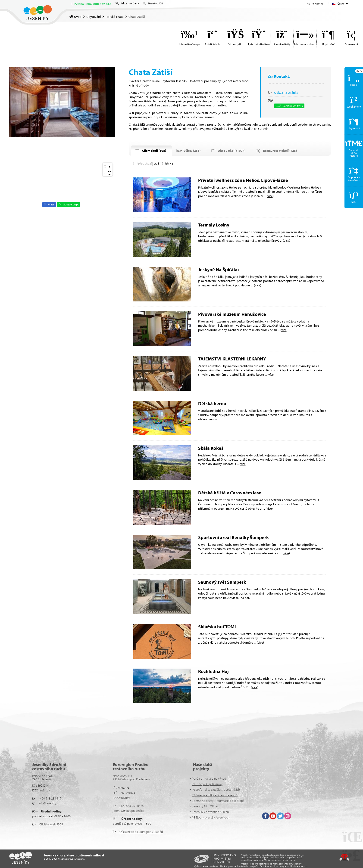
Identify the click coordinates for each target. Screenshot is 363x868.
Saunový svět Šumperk (222, 582)
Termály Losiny (214, 225)
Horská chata (115, 17)
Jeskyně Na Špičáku (219, 269)
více (270, 196)
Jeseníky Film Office (205, 806)
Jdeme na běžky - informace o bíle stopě (218, 801)
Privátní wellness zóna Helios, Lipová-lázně (243, 180)
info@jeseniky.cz (49, 803)
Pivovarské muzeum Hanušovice (232, 314)
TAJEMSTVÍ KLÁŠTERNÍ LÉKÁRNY (232, 359)
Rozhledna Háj (213, 671)
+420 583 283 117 (50, 798)
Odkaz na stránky (286, 93)
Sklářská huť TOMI (217, 627)
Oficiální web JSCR (51, 824)
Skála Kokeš (211, 448)
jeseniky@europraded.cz (128, 811)
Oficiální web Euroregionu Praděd (141, 832)
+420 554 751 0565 (131, 806)
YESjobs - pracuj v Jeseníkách (211, 817)
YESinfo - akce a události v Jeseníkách (216, 790)
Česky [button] (341, 4)
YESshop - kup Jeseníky (207, 784)
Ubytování (94, 17)
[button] (315, 4)
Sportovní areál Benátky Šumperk (233, 537)
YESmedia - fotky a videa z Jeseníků (215, 795)
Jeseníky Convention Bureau (211, 812)
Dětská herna (213, 403)
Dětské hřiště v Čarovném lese (230, 493)
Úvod (38, 13)
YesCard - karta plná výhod (209, 778)
